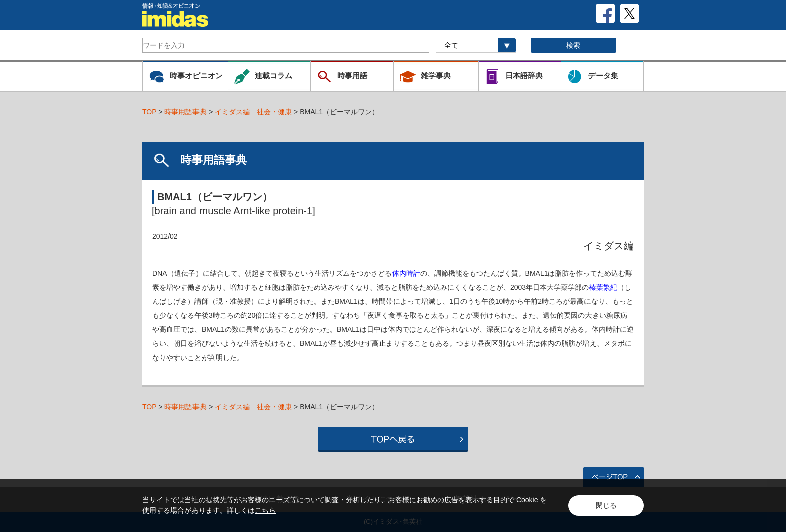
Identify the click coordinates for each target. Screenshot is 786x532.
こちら (265, 510)
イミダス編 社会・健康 (253, 112)
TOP (149, 112)
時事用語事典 (185, 112)
